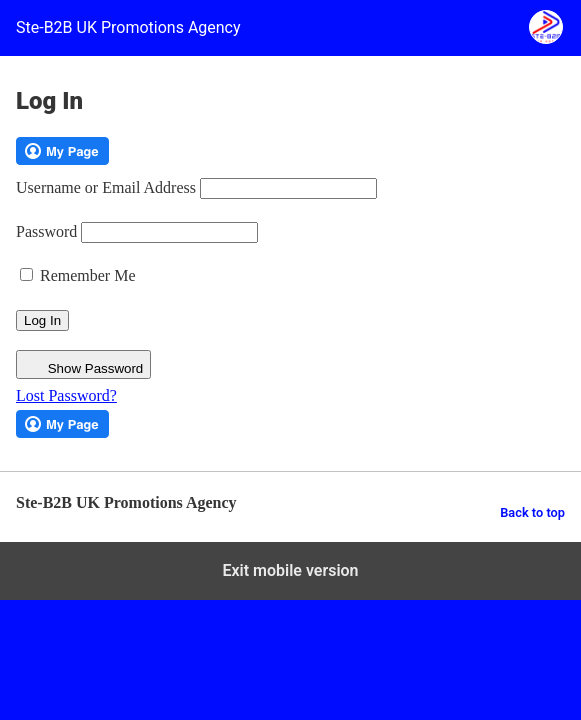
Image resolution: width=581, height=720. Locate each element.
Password (46, 231)
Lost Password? (66, 395)
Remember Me (78, 275)
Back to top (532, 512)
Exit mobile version (290, 570)
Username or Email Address (106, 187)
